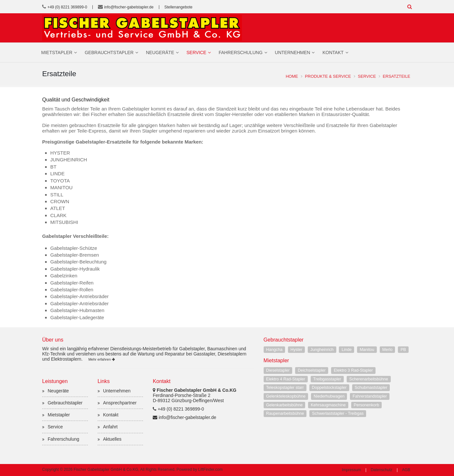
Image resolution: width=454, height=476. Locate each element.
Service (196, 52)
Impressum (351, 470)
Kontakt (333, 52)
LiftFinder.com (210, 470)
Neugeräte (160, 52)
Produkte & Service (328, 76)
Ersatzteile (396, 76)
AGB (406, 470)
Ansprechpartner (120, 403)
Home (292, 76)
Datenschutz (382, 470)
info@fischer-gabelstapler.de (129, 7)
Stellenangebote (179, 7)
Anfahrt (110, 427)
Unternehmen (293, 52)
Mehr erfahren (101, 359)
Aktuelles (112, 439)
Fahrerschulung (240, 52)
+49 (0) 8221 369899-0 (67, 7)
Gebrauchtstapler (109, 52)
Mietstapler (57, 52)
